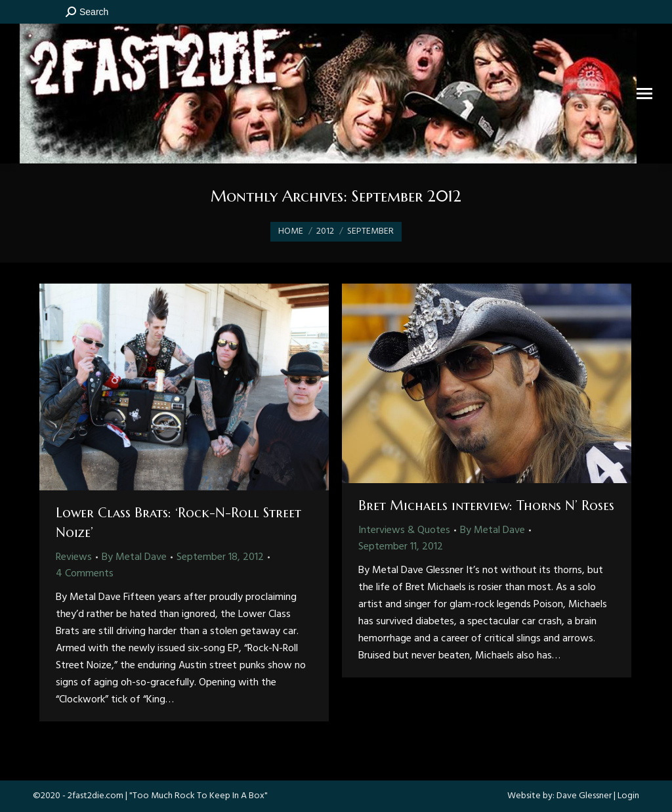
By (134, 557)
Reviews (74, 557)
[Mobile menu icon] (644, 94)
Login (628, 796)
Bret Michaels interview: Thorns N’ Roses (486, 506)
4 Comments (85, 574)
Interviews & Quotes (404, 530)
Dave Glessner (584, 796)
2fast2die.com (95, 796)
